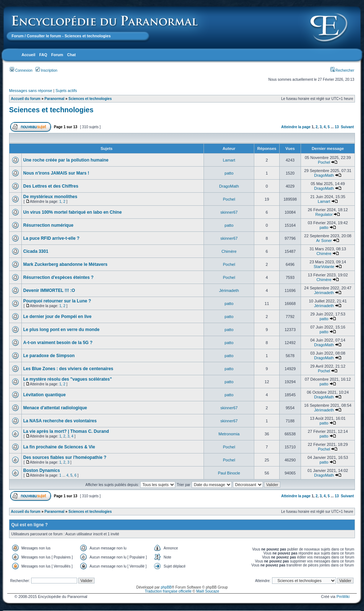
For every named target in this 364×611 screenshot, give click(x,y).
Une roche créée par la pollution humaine (66, 160)
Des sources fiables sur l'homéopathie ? (65, 457)
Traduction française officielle (168, 591)
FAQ (43, 55)
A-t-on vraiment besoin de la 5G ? (58, 343)
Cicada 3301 (36, 251)
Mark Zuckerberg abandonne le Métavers (65, 264)
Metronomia (229, 434)
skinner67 (229, 212)
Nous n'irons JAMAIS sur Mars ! (56, 173)
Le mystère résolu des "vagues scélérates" (68, 379)
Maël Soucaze (208, 591)
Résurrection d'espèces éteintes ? (58, 277)
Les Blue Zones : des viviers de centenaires (68, 369)
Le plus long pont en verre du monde (61, 330)
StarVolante (324, 267)
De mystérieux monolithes (50, 197)
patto (229, 173)
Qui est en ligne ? (30, 525)
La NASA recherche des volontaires (60, 421)
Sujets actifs (66, 91)
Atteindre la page (296, 127)
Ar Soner (324, 240)
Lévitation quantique (44, 395)
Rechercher (342, 70)
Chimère (229, 251)
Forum (18, 36)
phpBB (166, 587)
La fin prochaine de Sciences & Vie (59, 447)
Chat (71, 55)
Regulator (324, 214)
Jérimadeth (229, 290)
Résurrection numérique (48, 225)
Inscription (46, 70)
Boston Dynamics (41, 470)
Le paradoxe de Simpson (49, 356)
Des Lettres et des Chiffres (51, 186)
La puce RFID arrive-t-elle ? (51, 238)
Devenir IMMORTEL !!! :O (49, 290)
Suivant (347, 127)
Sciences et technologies (90, 99)
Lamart (229, 160)
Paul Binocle (229, 473)
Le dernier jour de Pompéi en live (57, 317)
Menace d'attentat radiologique (55, 408)
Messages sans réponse (31, 91)
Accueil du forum (26, 99)
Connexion (21, 70)
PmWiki (343, 597)
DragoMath (324, 175)
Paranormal (55, 99)
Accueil (28, 55)
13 (337, 127)
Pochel (324, 162)
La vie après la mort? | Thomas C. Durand (66, 431)
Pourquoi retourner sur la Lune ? (57, 301)
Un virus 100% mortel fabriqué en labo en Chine (72, 212)
